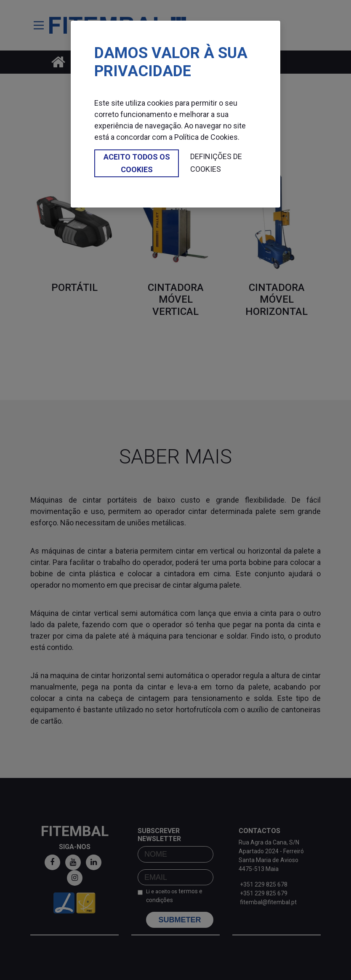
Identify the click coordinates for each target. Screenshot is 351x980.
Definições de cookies (216, 163)
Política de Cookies (206, 137)
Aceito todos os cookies (137, 163)
